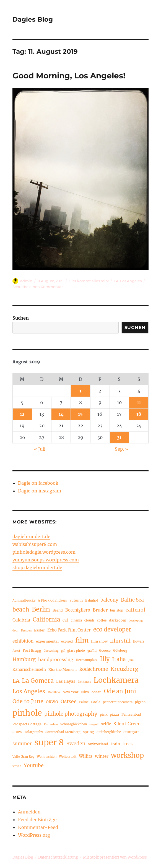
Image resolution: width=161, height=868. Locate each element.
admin (26, 281)
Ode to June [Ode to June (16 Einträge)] (28, 701)
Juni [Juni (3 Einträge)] (131, 660)
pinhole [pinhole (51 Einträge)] (27, 713)
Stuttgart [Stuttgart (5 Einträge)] (131, 732)
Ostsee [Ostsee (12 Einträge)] (69, 701)
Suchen (21, 318)
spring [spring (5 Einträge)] (89, 732)
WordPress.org (34, 835)
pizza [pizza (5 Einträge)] (114, 714)
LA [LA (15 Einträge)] (16, 681)
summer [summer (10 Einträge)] (22, 744)
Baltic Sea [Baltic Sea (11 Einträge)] (132, 600)
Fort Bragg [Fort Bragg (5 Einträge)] (32, 650)
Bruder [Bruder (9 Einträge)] (100, 610)
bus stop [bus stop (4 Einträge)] (117, 610)
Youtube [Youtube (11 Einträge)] (34, 766)
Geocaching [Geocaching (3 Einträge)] (51, 651)
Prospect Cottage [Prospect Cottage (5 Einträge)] (27, 724)
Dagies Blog (33, 19)
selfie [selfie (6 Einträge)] (106, 724)
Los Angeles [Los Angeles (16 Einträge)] (29, 691)
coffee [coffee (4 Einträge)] (102, 620)
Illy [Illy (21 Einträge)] (105, 659)
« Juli (40, 449)
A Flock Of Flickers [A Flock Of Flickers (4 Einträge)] (52, 600)
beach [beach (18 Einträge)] (21, 610)
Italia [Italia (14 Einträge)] (119, 659)
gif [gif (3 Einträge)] (63, 651)
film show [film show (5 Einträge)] (99, 641)
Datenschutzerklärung (58, 857)
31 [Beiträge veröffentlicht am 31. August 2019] (119, 437)
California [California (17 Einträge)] (46, 620)
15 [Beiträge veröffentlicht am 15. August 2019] (80, 414)
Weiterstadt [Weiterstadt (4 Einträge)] (68, 757)
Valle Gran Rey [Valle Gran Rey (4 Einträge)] (23, 757)
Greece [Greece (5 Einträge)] (105, 650)
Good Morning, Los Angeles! (69, 76)
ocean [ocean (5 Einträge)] (97, 692)
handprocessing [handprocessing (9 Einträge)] (56, 659)
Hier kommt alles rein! (89, 281)
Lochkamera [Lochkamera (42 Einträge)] (116, 680)
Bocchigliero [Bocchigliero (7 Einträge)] (78, 610)
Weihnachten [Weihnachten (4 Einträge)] (47, 757)
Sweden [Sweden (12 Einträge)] (76, 744)
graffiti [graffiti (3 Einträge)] (92, 651)
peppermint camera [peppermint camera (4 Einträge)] (118, 702)
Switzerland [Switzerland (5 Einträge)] (98, 744)
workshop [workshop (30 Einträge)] (127, 755)
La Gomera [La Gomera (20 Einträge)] (38, 681)
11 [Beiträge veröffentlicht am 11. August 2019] (139, 402)
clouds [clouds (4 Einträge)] (89, 620)
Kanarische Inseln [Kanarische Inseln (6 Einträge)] (29, 670)
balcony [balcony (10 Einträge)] (109, 600)
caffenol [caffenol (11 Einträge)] (135, 610)
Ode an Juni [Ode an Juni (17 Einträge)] (120, 691)
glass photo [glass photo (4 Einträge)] (76, 651)
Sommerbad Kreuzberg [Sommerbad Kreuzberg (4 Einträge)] (63, 732)
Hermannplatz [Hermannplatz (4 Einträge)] (87, 660)
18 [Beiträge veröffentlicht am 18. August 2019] (139, 414)
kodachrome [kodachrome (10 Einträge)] (94, 669)
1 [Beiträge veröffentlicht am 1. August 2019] (80, 391)
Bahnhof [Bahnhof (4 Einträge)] (92, 600)
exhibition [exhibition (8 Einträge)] (23, 641)
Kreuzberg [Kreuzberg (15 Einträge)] (124, 669)
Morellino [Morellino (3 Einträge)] (54, 692)
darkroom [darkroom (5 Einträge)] (118, 620)
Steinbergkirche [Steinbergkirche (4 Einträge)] (109, 732)
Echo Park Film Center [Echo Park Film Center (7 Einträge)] (69, 630)
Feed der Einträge (37, 820)
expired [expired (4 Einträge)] (67, 641)
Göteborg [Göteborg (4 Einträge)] (120, 651)
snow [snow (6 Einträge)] (17, 732)
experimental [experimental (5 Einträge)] (47, 641)
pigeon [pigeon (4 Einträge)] (140, 702)
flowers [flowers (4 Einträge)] (139, 641)
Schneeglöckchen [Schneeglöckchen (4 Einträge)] (74, 724)
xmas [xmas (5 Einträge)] (17, 766)
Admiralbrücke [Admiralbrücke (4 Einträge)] (24, 600)
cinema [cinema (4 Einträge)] (76, 620)
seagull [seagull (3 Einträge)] (94, 725)
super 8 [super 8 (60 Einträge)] (49, 742)
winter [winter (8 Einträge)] (102, 756)
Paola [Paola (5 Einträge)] (96, 702)
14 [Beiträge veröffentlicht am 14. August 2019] (61, 414)
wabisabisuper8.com (35, 544)
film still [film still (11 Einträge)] (120, 641)
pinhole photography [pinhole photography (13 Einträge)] (71, 714)
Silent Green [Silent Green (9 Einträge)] (127, 724)
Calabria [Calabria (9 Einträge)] (21, 620)
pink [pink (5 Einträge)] (104, 714)
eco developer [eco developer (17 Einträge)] (112, 630)
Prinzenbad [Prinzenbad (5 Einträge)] (131, 714)
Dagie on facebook (38, 483)
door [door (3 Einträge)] (15, 631)
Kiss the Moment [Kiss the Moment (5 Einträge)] (63, 670)
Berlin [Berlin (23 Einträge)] (41, 609)
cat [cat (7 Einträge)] (65, 620)
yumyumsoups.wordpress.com (46, 560)
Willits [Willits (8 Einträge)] (86, 756)
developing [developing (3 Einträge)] (136, 621)
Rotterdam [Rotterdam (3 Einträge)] (51, 725)
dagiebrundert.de (31, 536)
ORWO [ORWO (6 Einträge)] (52, 702)
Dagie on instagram (40, 491)
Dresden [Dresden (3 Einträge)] (26, 631)
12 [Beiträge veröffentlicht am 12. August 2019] (22, 414)
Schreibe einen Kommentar (38, 287)
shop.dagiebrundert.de (37, 567)
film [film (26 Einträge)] (82, 640)
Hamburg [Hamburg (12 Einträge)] (24, 659)
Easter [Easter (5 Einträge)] (39, 630)
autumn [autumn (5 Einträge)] (76, 600)
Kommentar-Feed (38, 827)
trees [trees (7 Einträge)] (128, 744)
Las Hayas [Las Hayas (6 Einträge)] (66, 681)
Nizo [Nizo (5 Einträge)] (85, 692)
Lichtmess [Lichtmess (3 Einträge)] (84, 682)
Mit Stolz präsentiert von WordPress (115, 857)
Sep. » (121, 449)
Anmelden (29, 812)
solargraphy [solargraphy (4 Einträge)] (34, 732)
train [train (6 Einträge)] (115, 744)
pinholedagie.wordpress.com (44, 552)
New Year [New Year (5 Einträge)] (71, 692)
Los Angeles (131, 281)
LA (116, 281)
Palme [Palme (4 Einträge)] (84, 702)
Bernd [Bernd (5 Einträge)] (58, 610)
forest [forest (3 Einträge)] (16, 651)
